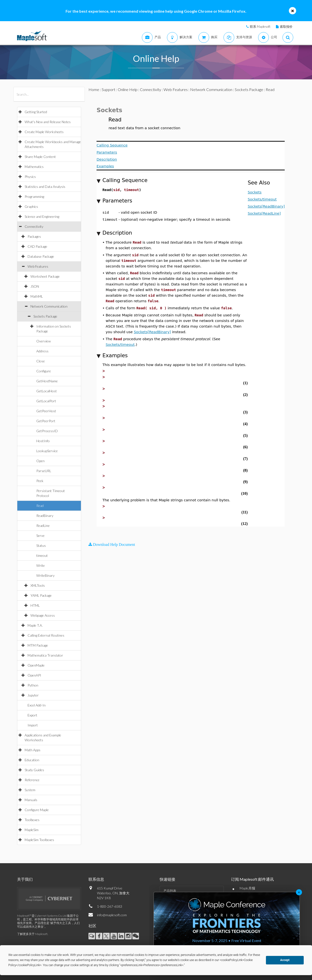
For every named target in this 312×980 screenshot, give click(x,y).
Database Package (41, 256)
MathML (37, 296)
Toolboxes (32, 820)
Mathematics (34, 167)
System (30, 790)
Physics (30, 177)
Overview (44, 341)
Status (41, 545)
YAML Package (41, 595)
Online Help (128, 89)
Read (40, 506)
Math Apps (33, 750)
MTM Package (38, 645)
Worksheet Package (45, 276)
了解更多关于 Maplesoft (32, 934)
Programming (34, 197)
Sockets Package (45, 316)
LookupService (47, 451)
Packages (34, 236)
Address (42, 351)
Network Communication (49, 306)
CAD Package (37, 246)
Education (32, 760)
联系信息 (96, 879)
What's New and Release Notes (48, 122)
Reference (32, 780)
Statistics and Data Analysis (45, 187)
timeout (42, 555)
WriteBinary (45, 575)
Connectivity (34, 226)
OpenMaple (36, 665)
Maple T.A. (35, 625)
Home (94, 89)
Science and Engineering (42, 216)
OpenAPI (34, 675)
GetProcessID (47, 431)
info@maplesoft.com (112, 915)
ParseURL (44, 471)
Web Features (38, 266)
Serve (40, 536)
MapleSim (32, 830)
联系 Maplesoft (260, 27)
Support (108, 89)
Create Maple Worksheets (44, 132)
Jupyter (33, 695)
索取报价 (286, 27)
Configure (44, 371)
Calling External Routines (46, 635)
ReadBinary (45, 516)
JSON (35, 286)
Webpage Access (43, 615)
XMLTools (38, 585)
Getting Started (36, 112)
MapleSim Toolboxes (39, 840)
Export (32, 715)
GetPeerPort (46, 421)
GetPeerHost (46, 411)
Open (40, 461)
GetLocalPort (46, 401)
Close (41, 361)
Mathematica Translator (45, 655)
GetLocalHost (47, 391)
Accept (285, 960)
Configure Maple (37, 810)
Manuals (31, 800)
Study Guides (34, 770)
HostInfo (43, 441)
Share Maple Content (40, 157)
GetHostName (47, 381)
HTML (35, 605)
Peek (40, 481)
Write (41, 565)
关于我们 (25, 879)
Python (33, 685)
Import (33, 725)
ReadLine (43, 526)
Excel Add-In (37, 705)
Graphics (31, 206)
